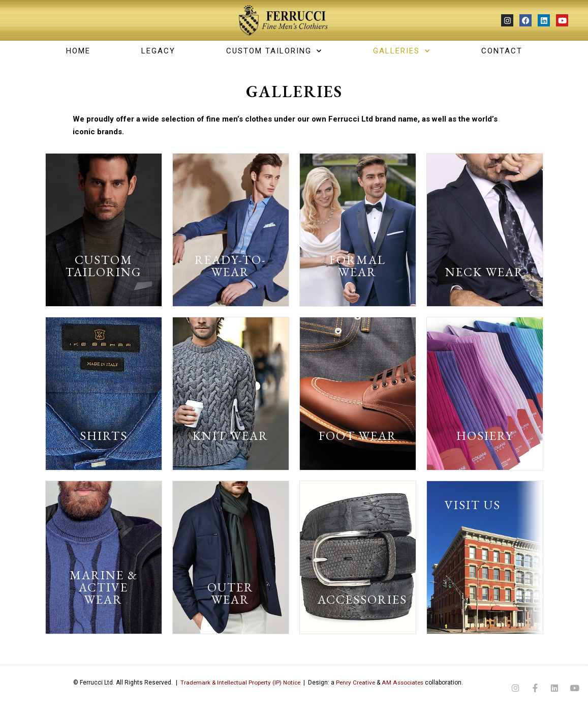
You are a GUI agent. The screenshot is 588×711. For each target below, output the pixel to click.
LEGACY (158, 51)
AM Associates (402, 683)
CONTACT (502, 51)
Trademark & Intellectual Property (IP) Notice (236, 683)
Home (78, 51)
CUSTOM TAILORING (274, 51)
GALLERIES (402, 51)
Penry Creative (353, 683)
